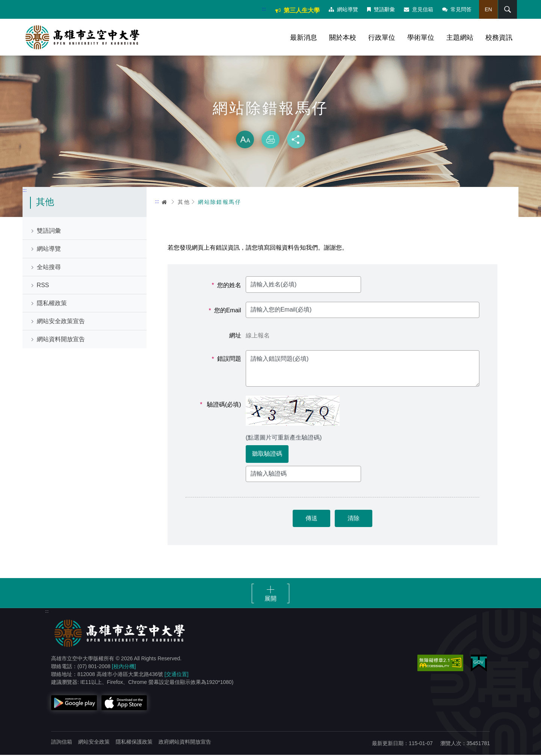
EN (488, 9)
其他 (184, 203)
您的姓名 (227, 286)
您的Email (225, 312)
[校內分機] (124, 667)
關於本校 (343, 38)
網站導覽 (343, 9)
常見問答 (456, 9)
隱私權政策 (52, 304)
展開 (270, 600)
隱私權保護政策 (134, 743)
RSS (43, 286)
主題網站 (460, 38)
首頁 (165, 203)
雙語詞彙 (49, 232)
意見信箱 (418, 9)
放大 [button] (245, 140)
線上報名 (258, 337)
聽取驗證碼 (267, 455)
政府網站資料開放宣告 (185, 743)
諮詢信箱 (62, 743)
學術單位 (421, 38)
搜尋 (507, 9)
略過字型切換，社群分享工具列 (270, 124)
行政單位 (382, 38)
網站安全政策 (94, 743)
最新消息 (304, 38)
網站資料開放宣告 (61, 340)
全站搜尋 (49, 268)
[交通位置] (177, 675)
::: (264, 9)
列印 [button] (270, 140)
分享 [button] (296, 140)
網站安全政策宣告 (61, 322)
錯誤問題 (227, 360)
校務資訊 (499, 38)
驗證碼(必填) (221, 405)
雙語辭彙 (381, 9)
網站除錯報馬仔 (220, 203)
